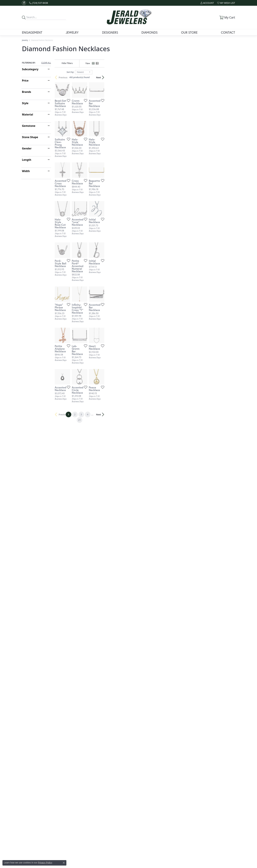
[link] (39, 3)
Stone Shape (30, 137)
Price (25, 81)
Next (229, 77)
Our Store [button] (189, 32)
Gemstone (29, 126)
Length (27, 160)
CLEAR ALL (46, 63)
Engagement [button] (32, 32)
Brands (27, 92)
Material (27, 114)
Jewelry (25, 40)
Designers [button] (110, 32)
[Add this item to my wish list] (111, 144)
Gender (27, 148)
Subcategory (30, 69)
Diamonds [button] (149, 32)
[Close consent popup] (64, 863)
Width (26, 171)
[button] (207, 3)
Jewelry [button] (72, 32)
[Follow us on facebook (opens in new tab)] (24, 3)
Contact (228, 32)
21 (159, 685)
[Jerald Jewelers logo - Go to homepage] (129, 17)
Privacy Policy (45, 863)
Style (25, 103)
